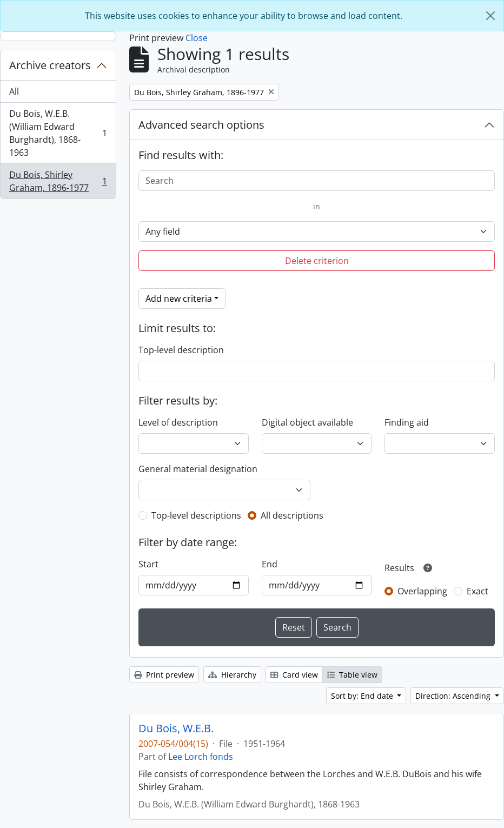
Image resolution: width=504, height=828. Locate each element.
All (14, 91)
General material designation (198, 469)
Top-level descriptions (196, 515)
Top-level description (181, 350)
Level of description (178, 422)
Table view (352, 675)
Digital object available (307, 422)
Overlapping (422, 591)
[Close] (490, 16)
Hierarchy (232, 675)
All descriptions (292, 515)
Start (148, 564)
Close (197, 38)
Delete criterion (317, 261)
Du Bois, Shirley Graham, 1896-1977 (58, 181)
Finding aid (407, 422)
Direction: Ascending (454, 696)
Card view (294, 675)
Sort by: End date (363, 696)
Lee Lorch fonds (201, 757)
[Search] (317, 181)
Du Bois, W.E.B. (176, 728)
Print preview (164, 675)
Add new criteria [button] (179, 299)
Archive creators (50, 65)
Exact (478, 591)
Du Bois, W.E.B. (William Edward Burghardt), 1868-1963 (58, 133)
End (270, 564)
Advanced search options (201, 125)
